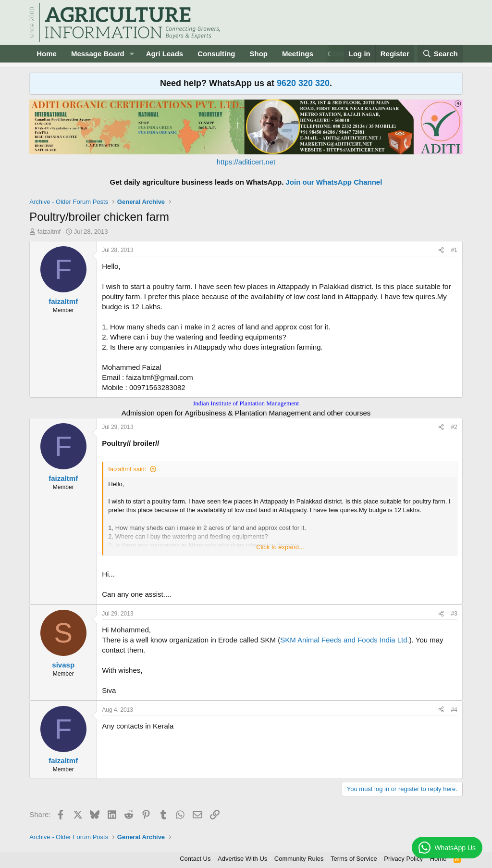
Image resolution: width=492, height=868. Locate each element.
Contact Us (195, 859)
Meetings (298, 54)
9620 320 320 (303, 83)
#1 (454, 250)
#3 (454, 614)
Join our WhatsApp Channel (334, 182)
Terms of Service (354, 859)
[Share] (441, 250)
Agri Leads (165, 54)
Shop (259, 54)
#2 (454, 427)
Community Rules (299, 859)
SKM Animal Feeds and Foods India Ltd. (344, 640)
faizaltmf (49, 232)
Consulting (216, 54)
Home (47, 54)
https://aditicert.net (246, 162)
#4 (454, 710)
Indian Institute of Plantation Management (246, 403)
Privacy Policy (403, 859)
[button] (132, 54)
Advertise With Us (242, 859)
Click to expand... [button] (280, 547)
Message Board (98, 54)
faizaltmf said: (127, 469)
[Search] (440, 54)
